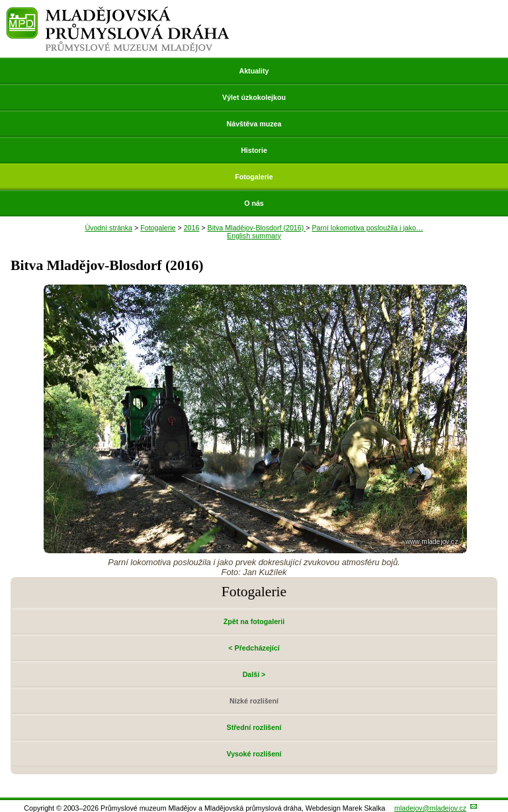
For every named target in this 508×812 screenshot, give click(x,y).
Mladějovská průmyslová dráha (118, 12)
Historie (254, 150)
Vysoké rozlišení (254, 754)
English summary (254, 236)
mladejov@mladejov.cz (430, 808)
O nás (254, 203)
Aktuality (254, 71)
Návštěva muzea (254, 124)
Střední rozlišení (254, 727)
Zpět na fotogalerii (254, 621)
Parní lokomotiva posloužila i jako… (367, 228)
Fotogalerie (254, 177)
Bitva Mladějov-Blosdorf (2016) (257, 228)
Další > (254, 674)
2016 (192, 228)
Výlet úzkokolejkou (254, 97)
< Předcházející (254, 648)
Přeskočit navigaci (1, 1)
